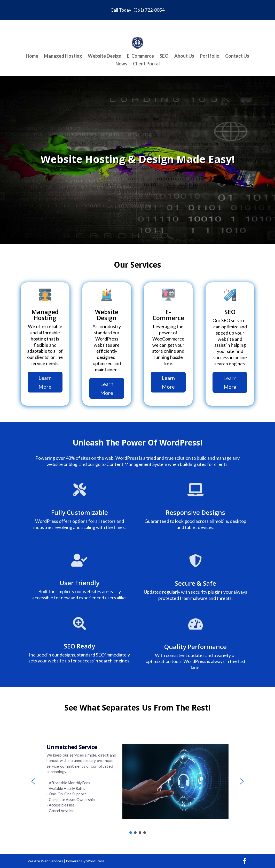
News (121, 64)
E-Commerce (140, 56)
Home (32, 56)
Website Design (105, 56)
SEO (164, 56)
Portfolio (210, 56)
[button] (33, 781)
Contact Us (237, 56)
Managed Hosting (63, 56)
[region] (138, 781)
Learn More (45, 382)
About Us (184, 56)
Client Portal (146, 64)
